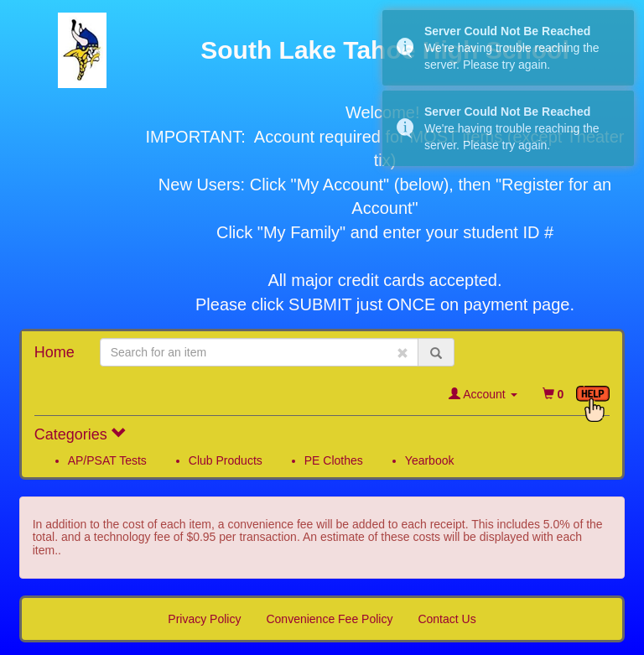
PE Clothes (334, 460)
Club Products (226, 460)
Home (55, 352)
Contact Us (447, 619)
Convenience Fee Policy (329, 619)
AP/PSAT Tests (107, 460)
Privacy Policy (204, 619)
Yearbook (430, 460)
